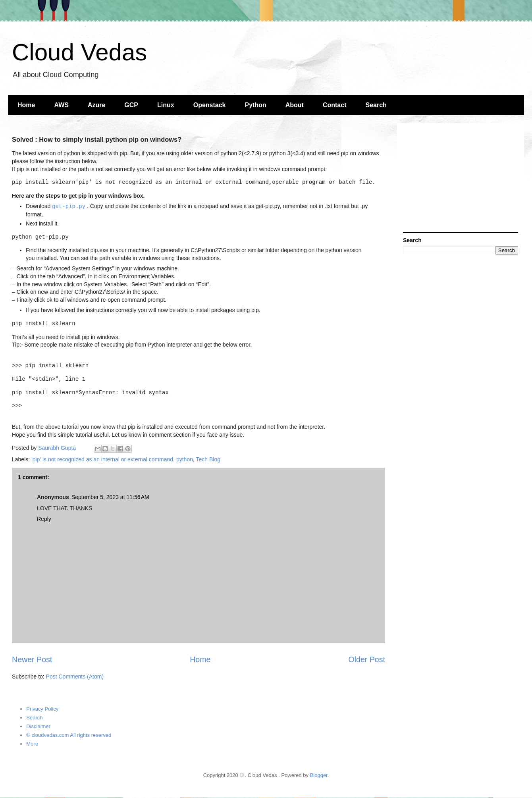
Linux (166, 105)
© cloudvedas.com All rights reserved (69, 735)
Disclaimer (38, 726)
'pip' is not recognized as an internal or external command (102, 459)
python (185, 459)
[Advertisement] (461, 179)
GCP (131, 105)
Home (26, 105)
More (32, 744)
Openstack (210, 105)
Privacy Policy (42, 709)
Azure (96, 105)
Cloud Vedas (79, 52)
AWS (61, 105)
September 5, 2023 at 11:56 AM (110, 497)
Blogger (319, 775)
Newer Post (32, 659)
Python (256, 105)
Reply (44, 519)
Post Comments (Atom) (75, 677)
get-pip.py (69, 206)
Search (376, 105)
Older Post (367, 659)
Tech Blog (208, 459)
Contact (335, 105)
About (295, 105)
